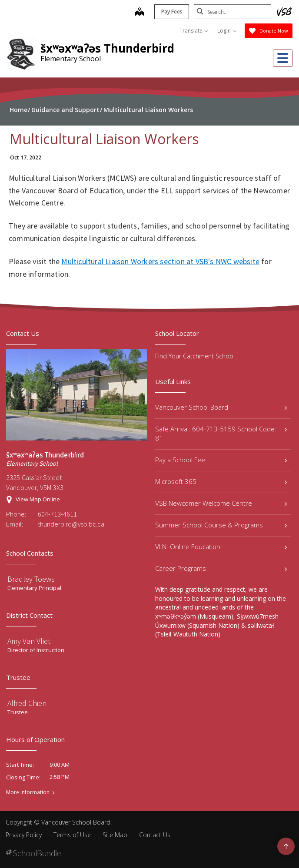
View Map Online (38, 499)
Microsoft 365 (221, 481)
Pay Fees (171, 12)
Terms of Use (72, 835)
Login (227, 31)
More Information (28, 792)
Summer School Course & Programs (221, 525)
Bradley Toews (31, 579)
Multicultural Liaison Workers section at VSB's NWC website (160, 261)
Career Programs (221, 568)
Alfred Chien (27, 703)
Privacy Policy (24, 835)
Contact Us (155, 835)
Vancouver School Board (221, 407)
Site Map (115, 835)
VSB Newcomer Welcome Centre (221, 503)
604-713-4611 (57, 514)
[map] (139, 13)
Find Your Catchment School (195, 356)
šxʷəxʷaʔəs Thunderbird (107, 48)
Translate (194, 31)
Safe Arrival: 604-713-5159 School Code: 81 (221, 433)
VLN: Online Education (221, 547)
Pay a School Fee (221, 460)
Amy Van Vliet (29, 641)
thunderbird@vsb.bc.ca (71, 524)
